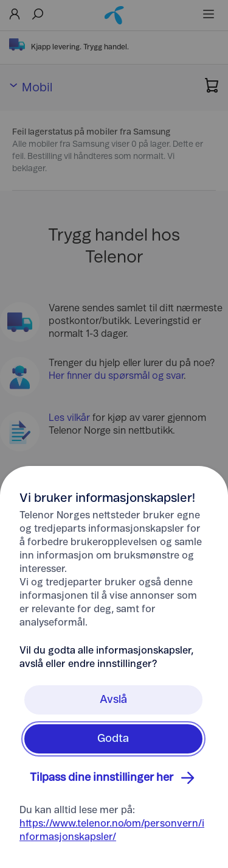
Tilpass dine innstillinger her (114, 778)
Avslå (113, 700)
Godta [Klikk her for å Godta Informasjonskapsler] (113, 739)
